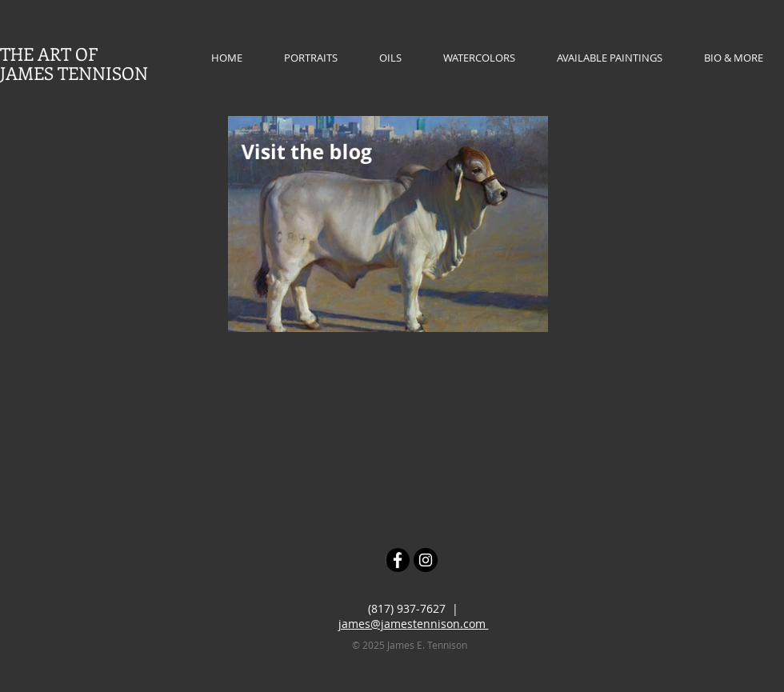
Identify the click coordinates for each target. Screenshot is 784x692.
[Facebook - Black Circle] (398, 560)
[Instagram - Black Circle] (426, 560)
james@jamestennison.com (414, 624)
